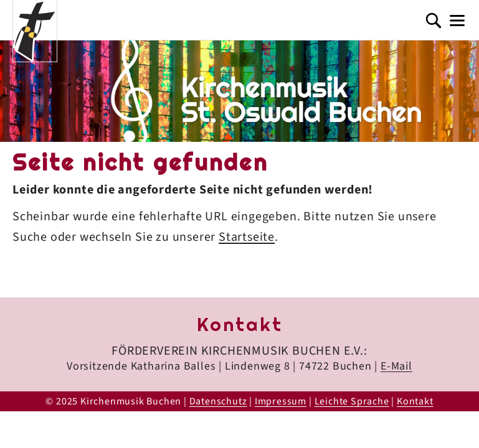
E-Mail (396, 366)
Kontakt (415, 401)
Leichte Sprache (352, 401)
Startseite (247, 237)
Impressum (281, 401)
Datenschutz (218, 401)
